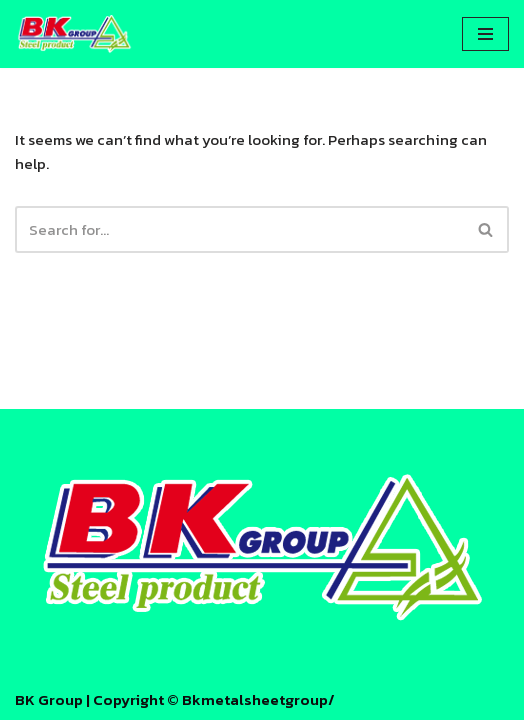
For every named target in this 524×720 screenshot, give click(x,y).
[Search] (239, 229)
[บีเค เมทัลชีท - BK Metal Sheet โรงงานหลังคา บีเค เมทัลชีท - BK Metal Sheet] (75, 34)
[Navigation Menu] (485, 34)
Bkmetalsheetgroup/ (258, 699)
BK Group (49, 699)
